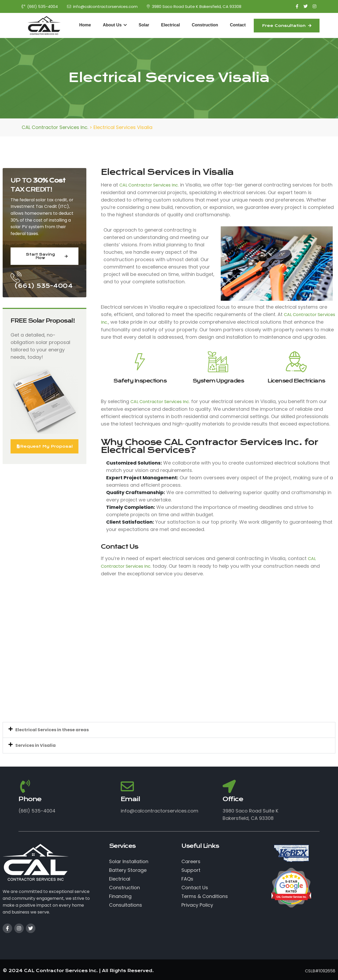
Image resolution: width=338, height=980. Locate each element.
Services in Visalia (36, 745)
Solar (144, 25)
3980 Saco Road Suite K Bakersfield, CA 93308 (194, 6)
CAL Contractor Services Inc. (149, 185)
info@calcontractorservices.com (102, 6)
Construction (205, 25)
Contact (238, 25)
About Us (115, 25)
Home (85, 25)
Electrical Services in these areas (52, 730)
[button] (169, 730)
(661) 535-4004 (40, 6)
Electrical (170, 25)
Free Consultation (287, 26)
